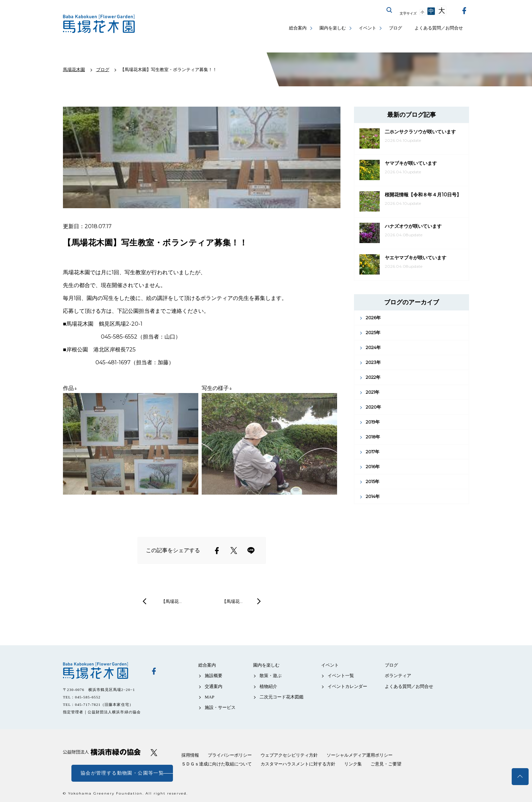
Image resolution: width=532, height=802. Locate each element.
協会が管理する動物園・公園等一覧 (122, 773)
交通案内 (214, 686)
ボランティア (398, 676)
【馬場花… (171, 601)
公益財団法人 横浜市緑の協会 (102, 752)
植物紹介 (268, 686)
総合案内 (298, 28)
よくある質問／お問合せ (439, 28)
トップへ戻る (520, 777)
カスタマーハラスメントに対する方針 (298, 764)
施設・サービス (220, 707)
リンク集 (353, 764)
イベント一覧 (341, 676)
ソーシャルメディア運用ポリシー (360, 755)
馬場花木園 (102, 671)
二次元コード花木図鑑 (282, 697)
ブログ (395, 28)
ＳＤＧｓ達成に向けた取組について (217, 764)
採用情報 (190, 755)
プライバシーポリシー (230, 755)
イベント (368, 28)
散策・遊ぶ (271, 676)
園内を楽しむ (333, 28)
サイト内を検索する (390, 10)
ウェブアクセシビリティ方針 (289, 755)
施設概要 (214, 676)
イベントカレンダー (347, 686)
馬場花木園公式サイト (100, 24)
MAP (209, 697)
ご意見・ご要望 (386, 764)
